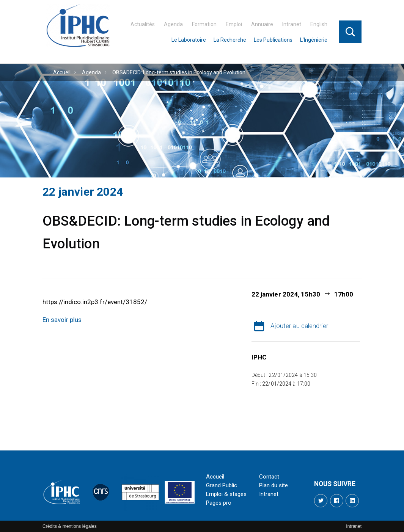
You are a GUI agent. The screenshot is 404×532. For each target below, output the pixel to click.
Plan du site (274, 485)
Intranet (292, 24)
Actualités (143, 24)
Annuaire (262, 24)
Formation (204, 24)
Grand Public (222, 485)
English (319, 24)
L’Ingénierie (314, 40)
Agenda (173, 24)
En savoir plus (62, 320)
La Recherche (230, 40)
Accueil (62, 72)
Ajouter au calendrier (299, 326)
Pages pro (219, 503)
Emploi (234, 24)
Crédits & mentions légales (70, 526)
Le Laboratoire (189, 40)
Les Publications (273, 40)
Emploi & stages (226, 494)
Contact (269, 477)
